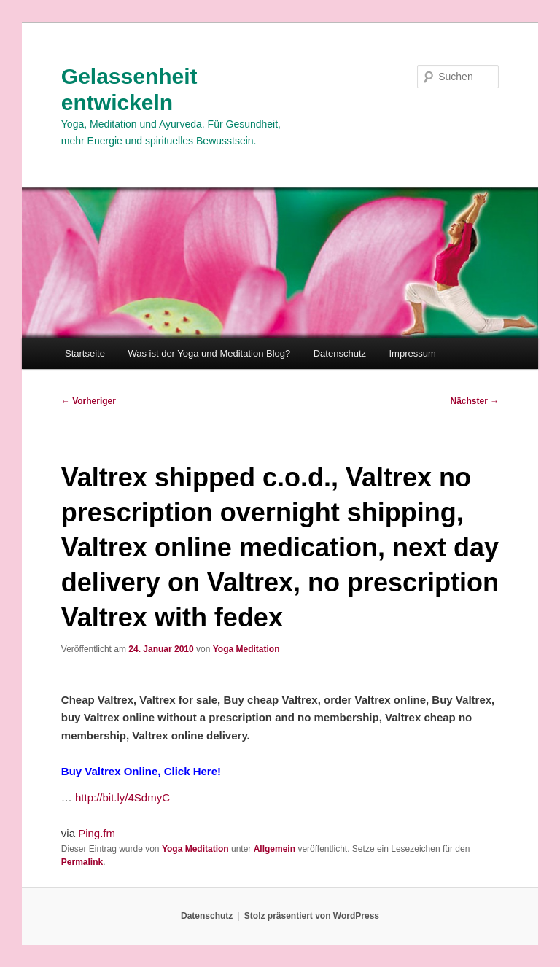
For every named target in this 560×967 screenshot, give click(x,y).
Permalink (82, 862)
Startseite (85, 353)
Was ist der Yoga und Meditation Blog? (209, 353)
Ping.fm (97, 833)
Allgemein (275, 849)
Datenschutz (340, 353)
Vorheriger (89, 401)
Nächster (475, 401)
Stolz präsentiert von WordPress (312, 916)
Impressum (413, 353)
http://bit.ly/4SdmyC (122, 797)
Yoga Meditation (246, 649)
